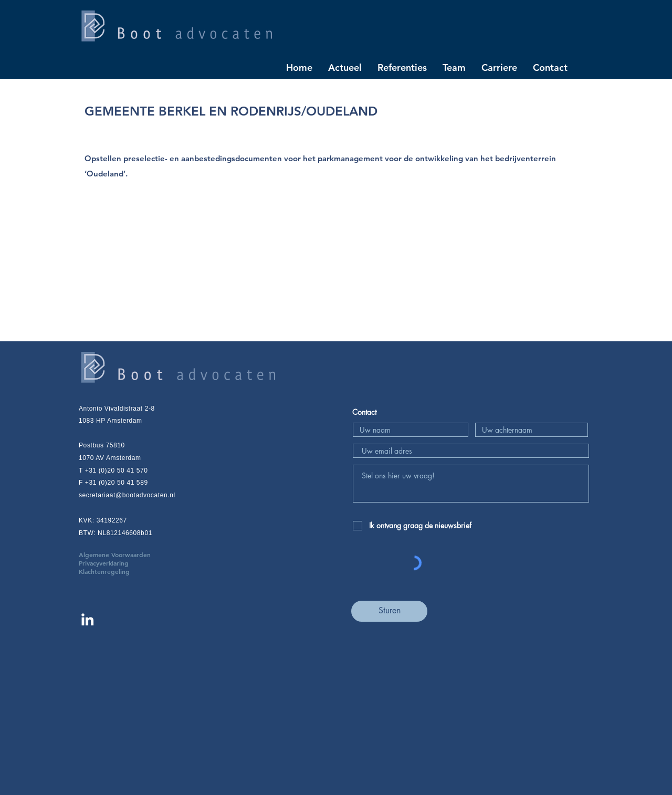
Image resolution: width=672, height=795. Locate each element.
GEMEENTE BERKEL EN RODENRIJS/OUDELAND (231, 111)
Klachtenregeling (104, 571)
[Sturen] (389, 611)
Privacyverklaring (119, 563)
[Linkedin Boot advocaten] (87, 619)
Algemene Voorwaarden (130, 555)
